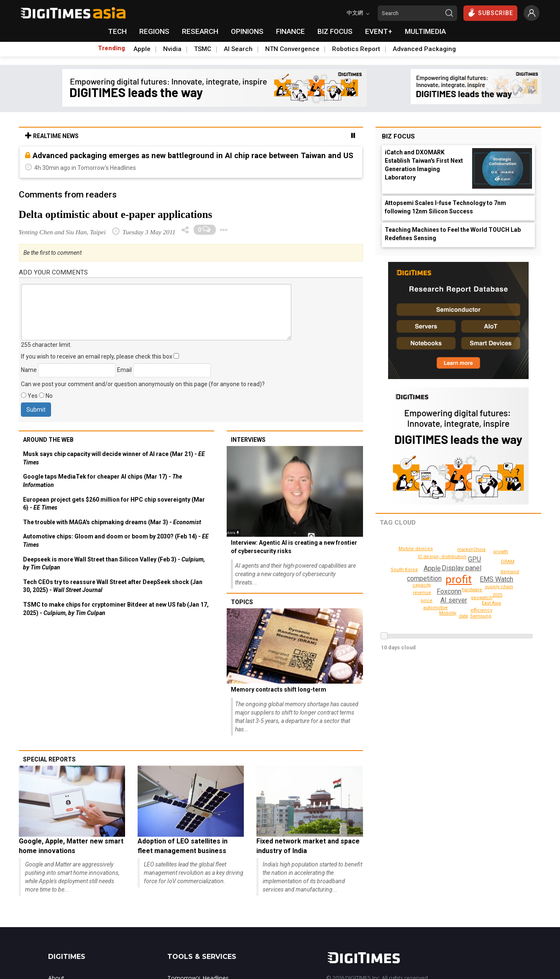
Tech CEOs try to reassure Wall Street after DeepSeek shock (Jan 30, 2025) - (113, 586)
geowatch (482, 598)
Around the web (48, 440)
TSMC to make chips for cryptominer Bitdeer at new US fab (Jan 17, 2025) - (116, 609)
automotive (436, 608)
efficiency (483, 610)
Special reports (49, 759)
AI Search (238, 49)
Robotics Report (356, 49)
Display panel (461, 568)
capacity (422, 585)
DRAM (508, 562)
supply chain (500, 587)
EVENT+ (379, 31)
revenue (423, 593)
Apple (142, 49)
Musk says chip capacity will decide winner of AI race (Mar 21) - (114, 458)
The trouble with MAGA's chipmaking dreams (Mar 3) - (112, 522)
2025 (479, 550)
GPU (474, 559)
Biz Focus (398, 136)
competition (424, 578)
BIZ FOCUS (335, 31)
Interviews (248, 440)
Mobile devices (417, 549)
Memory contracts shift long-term (279, 689)
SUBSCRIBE (490, 13)
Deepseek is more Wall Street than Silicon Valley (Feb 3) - (114, 564)
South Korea (405, 570)
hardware (473, 590)
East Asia (491, 603)
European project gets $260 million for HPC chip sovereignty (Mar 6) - (114, 504)
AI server (455, 600)
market (465, 550)
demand (511, 572)
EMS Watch (496, 579)
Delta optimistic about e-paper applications (116, 214)
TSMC (203, 49)
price (427, 601)
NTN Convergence (292, 49)
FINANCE (290, 31)
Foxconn (449, 591)
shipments (526, 578)
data (414, 559)
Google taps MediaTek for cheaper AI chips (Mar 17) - (102, 481)
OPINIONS (247, 31)
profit (459, 579)
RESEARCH (200, 31)
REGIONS (154, 31)
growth (464, 616)
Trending (111, 48)
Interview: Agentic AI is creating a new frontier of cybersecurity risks (294, 547)
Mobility (448, 613)
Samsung (502, 552)
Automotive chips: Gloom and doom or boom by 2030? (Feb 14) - (116, 541)
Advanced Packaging (424, 49)
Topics (242, 602)
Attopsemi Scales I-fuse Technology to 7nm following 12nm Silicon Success (445, 207)
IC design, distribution (444, 557)
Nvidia (172, 49)
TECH (117, 31)
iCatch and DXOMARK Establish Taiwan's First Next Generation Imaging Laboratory (424, 165)
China (498, 595)
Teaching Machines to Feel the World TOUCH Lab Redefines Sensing (453, 234)
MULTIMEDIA (425, 31)
